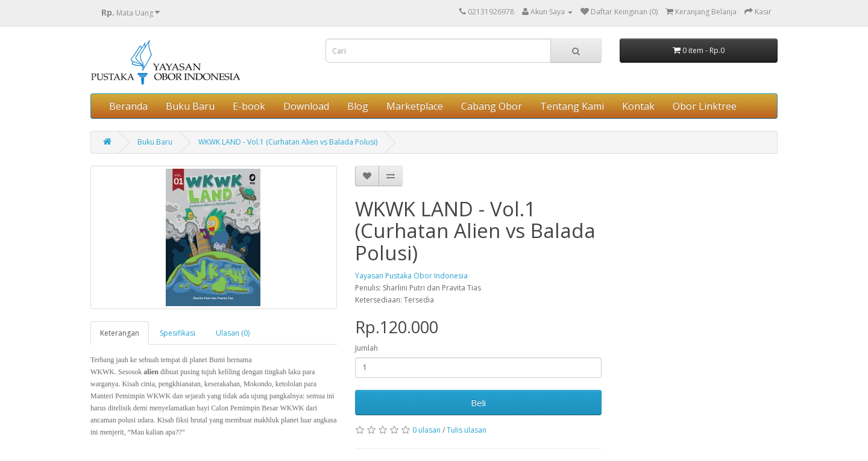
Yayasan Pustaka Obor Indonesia (411, 276)
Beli (478, 403)
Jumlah (366, 348)
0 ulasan (426, 430)
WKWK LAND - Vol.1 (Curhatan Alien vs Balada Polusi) (288, 142)
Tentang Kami (572, 106)
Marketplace (415, 106)
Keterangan (120, 333)
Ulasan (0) (233, 333)
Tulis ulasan (467, 430)
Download (306, 106)
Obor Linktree (705, 106)
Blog (358, 106)
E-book (249, 106)
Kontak (638, 106)
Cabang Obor (492, 106)
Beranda (128, 106)
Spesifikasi (178, 333)
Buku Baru (190, 106)
